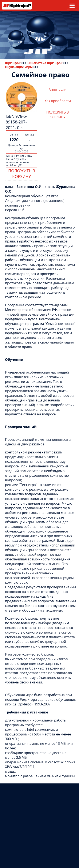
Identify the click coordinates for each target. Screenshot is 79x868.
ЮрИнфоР (13, 63)
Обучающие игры (19, 67)
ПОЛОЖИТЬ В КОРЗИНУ (22, 174)
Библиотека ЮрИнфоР (45, 63)
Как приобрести (58, 101)
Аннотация (58, 89)
